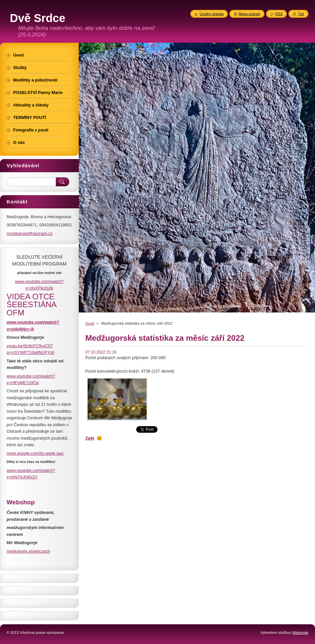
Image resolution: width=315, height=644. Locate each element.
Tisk (301, 14)
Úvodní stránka (211, 14)
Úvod (90, 323)
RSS (279, 14)
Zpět (90, 438)
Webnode (300, 632)
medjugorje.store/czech (28, 551)
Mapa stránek (249, 14)
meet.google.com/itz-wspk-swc (35, 453)
